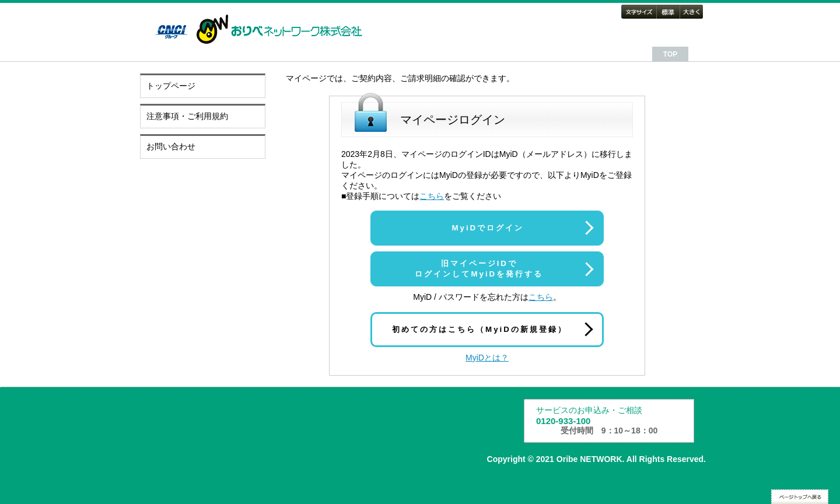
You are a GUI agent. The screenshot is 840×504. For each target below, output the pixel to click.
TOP (670, 54)
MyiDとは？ (487, 358)
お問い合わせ (171, 146)
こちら (432, 196)
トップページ (171, 86)
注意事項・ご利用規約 (187, 116)
